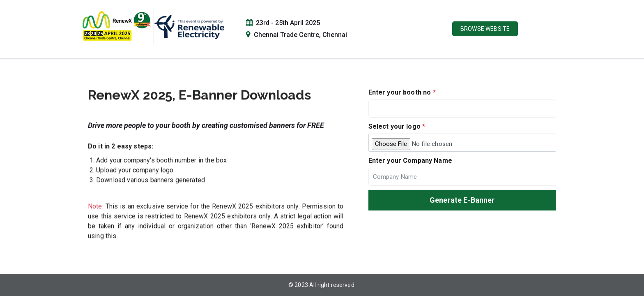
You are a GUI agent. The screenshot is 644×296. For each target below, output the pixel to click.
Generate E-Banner (462, 200)
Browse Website (485, 29)
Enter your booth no (402, 92)
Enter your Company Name (410, 161)
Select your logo (397, 126)
